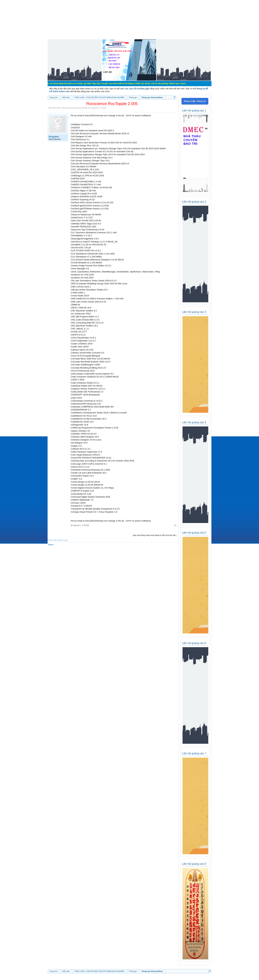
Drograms (95, 108)
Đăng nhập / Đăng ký (195, 101)
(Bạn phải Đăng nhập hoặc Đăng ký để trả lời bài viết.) (155, 535)
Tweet (50, 545)
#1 (175, 525)
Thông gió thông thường (71, 108)
